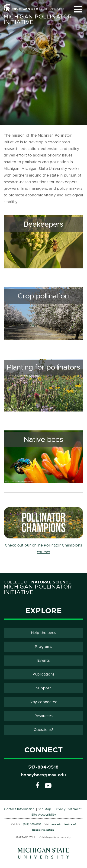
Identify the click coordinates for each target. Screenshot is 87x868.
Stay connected (44, 702)
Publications (43, 674)
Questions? (43, 730)
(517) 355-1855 (32, 824)
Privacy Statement (68, 809)
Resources (44, 716)
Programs (43, 647)
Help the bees (43, 633)
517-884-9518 (43, 767)
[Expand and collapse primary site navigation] (78, 9)
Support (43, 688)
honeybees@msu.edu (44, 775)
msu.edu (56, 824)
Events (44, 661)
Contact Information (19, 809)
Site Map (44, 809)
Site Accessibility (44, 815)
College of (37, 582)
